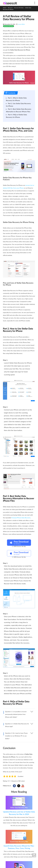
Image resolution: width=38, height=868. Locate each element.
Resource (10, 8)
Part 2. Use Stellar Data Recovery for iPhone (18, 105)
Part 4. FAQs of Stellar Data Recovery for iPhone (16, 116)
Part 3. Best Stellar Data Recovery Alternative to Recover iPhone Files (19, 110)
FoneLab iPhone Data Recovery (21, 518)
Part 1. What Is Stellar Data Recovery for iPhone (16, 99)
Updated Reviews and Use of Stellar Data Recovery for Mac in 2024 (19, 813)
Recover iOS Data (19, 8)
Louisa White (21, 24)
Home (5, 8)
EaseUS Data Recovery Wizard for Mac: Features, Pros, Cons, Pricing (19, 847)
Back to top (35, 856)
